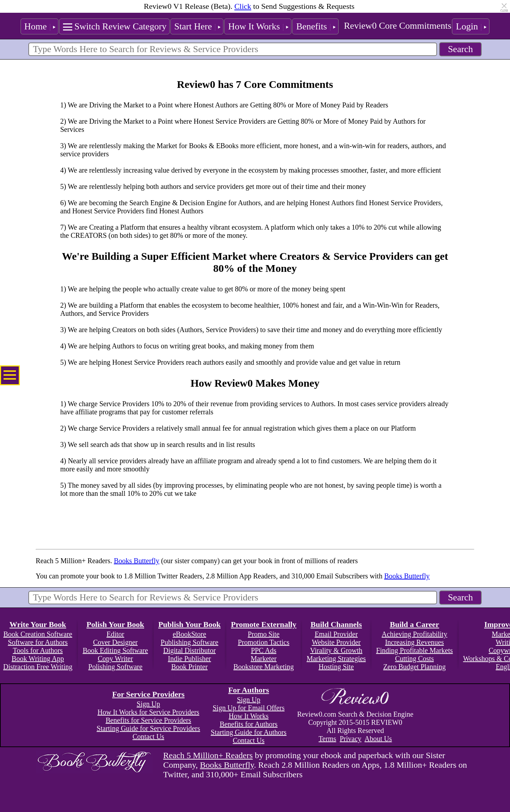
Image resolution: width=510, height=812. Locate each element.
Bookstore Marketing (264, 667)
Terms (328, 739)
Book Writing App (38, 659)
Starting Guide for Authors (249, 732)
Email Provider (336, 634)
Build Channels (336, 624)
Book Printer (190, 667)
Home (36, 26)
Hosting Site (336, 667)
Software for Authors (38, 642)
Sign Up (148, 704)
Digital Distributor (189, 650)
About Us (378, 739)
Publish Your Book (189, 624)
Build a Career (415, 624)
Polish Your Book (115, 624)
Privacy (350, 739)
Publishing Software (190, 642)
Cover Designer (115, 642)
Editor (115, 634)
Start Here (193, 26)
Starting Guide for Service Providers (148, 728)
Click (243, 6)
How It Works (254, 26)
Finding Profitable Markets (415, 650)
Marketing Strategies (336, 659)
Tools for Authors (38, 650)
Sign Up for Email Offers (248, 708)
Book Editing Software (115, 650)
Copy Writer (115, 659)
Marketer (264, 659)
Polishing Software (115, 667)
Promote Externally (264, 624)
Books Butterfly (136, 561)
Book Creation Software (38, 634)
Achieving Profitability (415, 634)
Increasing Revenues (414, 642)
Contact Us (148, 737)
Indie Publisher (189, 659)
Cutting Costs (414, 659)
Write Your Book (38, 624)
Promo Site (264, 634)
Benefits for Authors (248, 724)
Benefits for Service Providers (148, 720)
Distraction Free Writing (38, 667)
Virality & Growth (336, 650)
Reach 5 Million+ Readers (208, 755)
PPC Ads (263, 650)
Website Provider (336, 642)
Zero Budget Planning (415, 667)
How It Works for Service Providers (148, 712)
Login (467, 26)
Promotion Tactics (264, 642)
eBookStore (189, 634)
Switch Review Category (120, 26)
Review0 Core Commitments (398, 26)
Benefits (311, 26)
